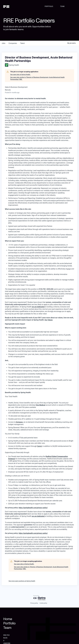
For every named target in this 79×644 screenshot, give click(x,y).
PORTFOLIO (49, 6)
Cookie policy (43, 603)
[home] (8, 6)
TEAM (62, 6)
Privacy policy (34, 603)
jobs (3, 43)
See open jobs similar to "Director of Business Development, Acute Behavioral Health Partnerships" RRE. (37, 78)
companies (13, 43)
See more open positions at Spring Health (22, 581)
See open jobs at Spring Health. (20, 75)
